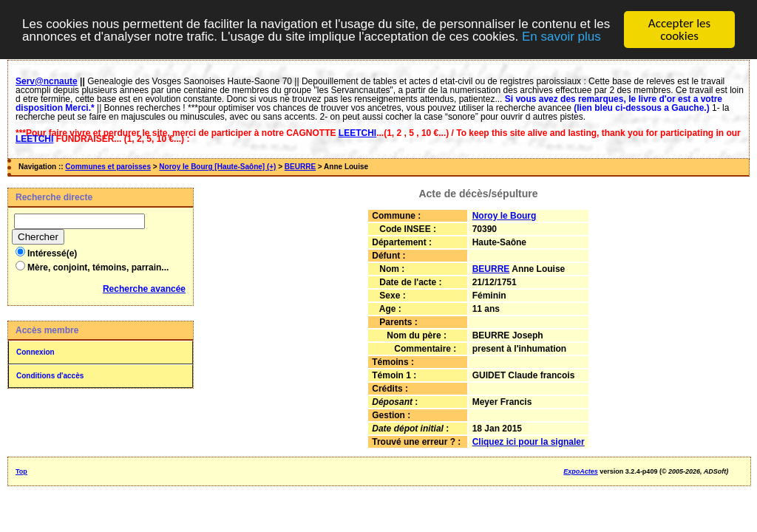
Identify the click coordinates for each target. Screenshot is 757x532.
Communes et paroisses (108, 167)
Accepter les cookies (679, 30)
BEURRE (300, 167)
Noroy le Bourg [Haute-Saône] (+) (217, 167)
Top (21, 471)
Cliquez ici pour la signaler (529, 442)
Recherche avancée (144, 289)
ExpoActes (581, 471)
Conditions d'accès (50, 376)
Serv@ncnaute (47, 81)
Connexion (35, 352)
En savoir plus (561, 36)
